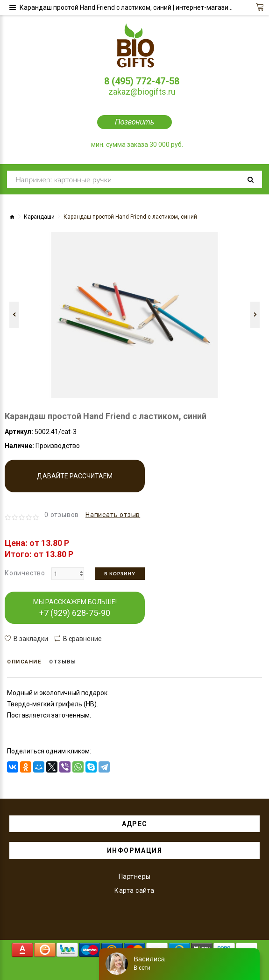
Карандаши (39, 217)
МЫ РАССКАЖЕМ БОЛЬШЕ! (75, 608)
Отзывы (63, 662)
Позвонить (134, 122)
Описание (24, 662)
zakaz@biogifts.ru (142, 92)
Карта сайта (134, 890)
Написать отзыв (113, 515)
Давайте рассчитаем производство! (75, 482)
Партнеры (135, 876)
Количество (25, 573)
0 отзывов (62, 515)
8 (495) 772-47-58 (142, 81)
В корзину (120, 573)
